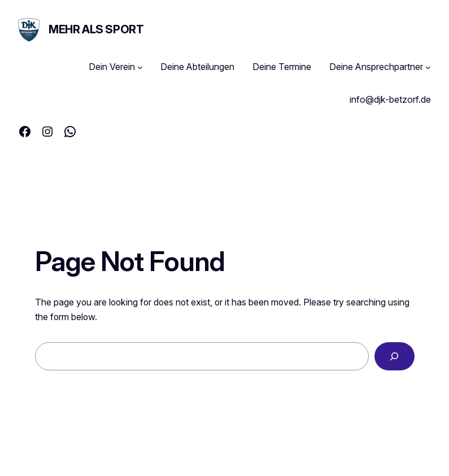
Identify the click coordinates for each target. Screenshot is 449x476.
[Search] (394, 356)
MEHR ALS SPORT (96, 29)
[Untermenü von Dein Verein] (140, 67)
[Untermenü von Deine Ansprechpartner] (428, 67)
